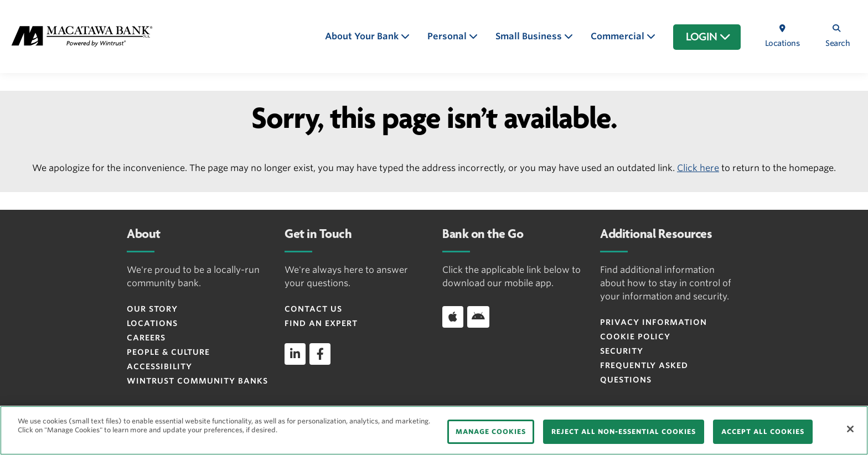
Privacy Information (653, 322)
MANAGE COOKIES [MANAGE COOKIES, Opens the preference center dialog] (491, 431)
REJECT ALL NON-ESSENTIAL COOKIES (624, 431)
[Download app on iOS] (453, 317)
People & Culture (168, 352)
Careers (146, 338)
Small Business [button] (530, 36)
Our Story (152, 309)
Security (622, 351)
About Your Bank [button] (363, 36)
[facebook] (320, 354)
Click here (698, 168)
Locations (152, 323)
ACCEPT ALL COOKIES (763, 431)
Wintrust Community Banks (197, 381)
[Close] (850, 429)
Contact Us (313, 309)
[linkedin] (295, 354)
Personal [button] (448, 36)
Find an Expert (321, 323)
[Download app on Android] (478, 317)
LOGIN (708, 37)
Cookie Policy (635, 337)
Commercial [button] (619, 36)
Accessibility (159, 366)
